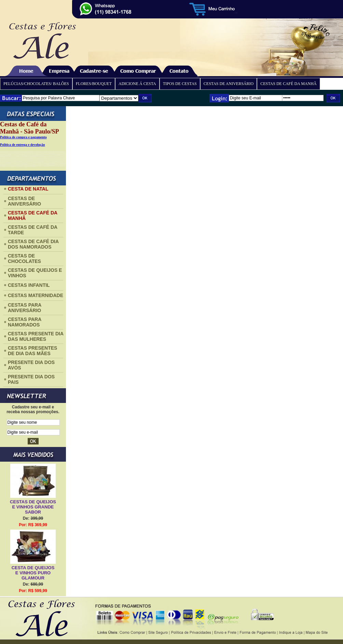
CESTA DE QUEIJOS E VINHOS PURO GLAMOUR (33, 573)
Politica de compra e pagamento (23, 137)
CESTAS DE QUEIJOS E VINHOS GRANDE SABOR (33, 507)
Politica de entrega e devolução (22, 145)
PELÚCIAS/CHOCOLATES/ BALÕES (36, 84)
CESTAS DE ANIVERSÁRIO (229, 84)
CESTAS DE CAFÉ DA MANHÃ (288, 84)
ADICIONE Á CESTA (137, 84)
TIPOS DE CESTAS (180, 84)
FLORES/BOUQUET (94, 84)
